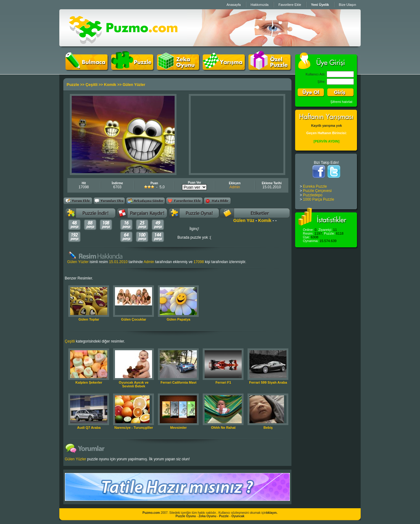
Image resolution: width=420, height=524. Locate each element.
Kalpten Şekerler (89, 382)
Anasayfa (234, 5)
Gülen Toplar (89, 319)
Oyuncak (238, 516)
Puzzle (73, 85)
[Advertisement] (237, 134)
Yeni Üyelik (320, 5)
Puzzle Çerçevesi (317, 191)
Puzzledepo (313, 195)
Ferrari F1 (223, 382)
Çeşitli (92, 85)
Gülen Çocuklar (134, 319)
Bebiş (268, 428)
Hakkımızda (260, 5)
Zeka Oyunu (208, 516)
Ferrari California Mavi (178, 382)
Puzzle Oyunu (186, 516)
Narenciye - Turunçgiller (134, 428)
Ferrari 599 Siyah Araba (268, 382)
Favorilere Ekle (290, 5)
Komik (110, 85)
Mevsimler (179, 428)
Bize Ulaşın (347, 5)
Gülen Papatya (178, 319)
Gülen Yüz (244, 220)
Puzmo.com (151, 513)
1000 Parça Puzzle (318, 199)
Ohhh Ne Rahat (223, 428)
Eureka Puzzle (315, 186)
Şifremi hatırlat (341, 102)
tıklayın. (272, 513)
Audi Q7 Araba (89, 428)
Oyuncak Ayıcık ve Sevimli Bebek (134, 384)
